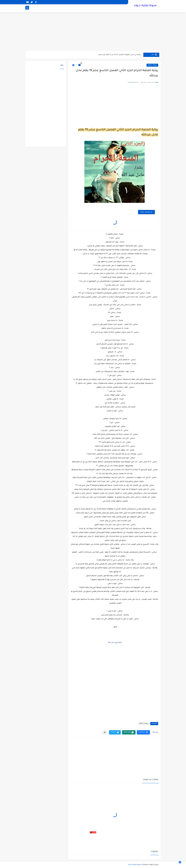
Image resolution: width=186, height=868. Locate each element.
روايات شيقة (152, 65)
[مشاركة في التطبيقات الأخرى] (105, 732)
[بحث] (27, 8)
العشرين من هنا (115, 643)
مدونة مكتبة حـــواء (145, 6)
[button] (143, 732)
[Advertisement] (93, 32)
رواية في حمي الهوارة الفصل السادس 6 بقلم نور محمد (119, 55)
